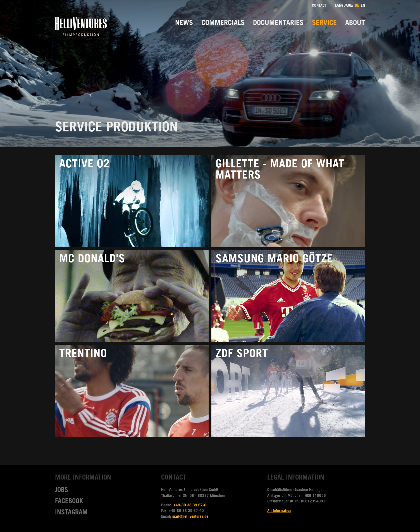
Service (324, 24)
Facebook (69, 502)
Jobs (62, 491)
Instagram (71, 513)
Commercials (223, 24)
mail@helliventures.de (190, 517)
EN (363, 6)
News (184, 24)
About (355, 24)
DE (357, 6)
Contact (319, 6)
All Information (279, 511)
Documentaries (278, 24)
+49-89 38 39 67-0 (190, 505)
